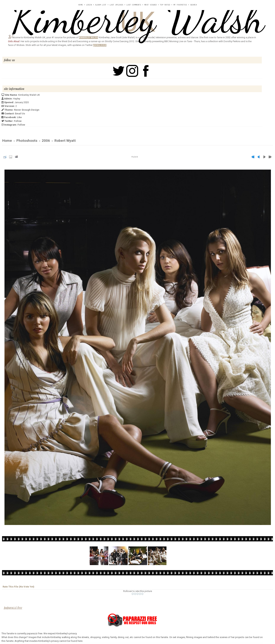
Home (81, 5)
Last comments (134, 5)
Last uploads (116, 5)
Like (19, 117)
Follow (18, 121)
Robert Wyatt (65, 141)
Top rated (165, 5)
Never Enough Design (27, 110)
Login (89, 5)
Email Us (20, 114)
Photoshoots (27, 141)
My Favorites (180, 5)
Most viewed (150, 5)
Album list (101, 5)
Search (194, 5)
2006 (46, 141)
